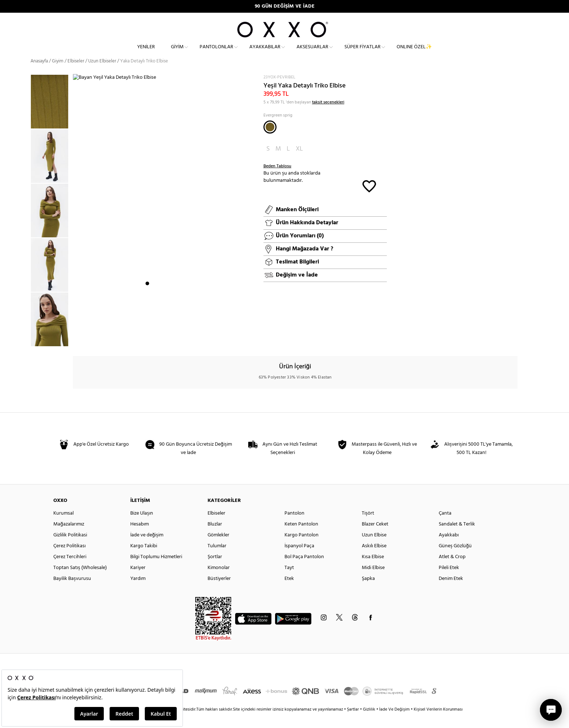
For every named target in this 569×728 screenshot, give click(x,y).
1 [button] (147, 339)
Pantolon (294, 526)
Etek (289, 592)
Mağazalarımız (69, 537)
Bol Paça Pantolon (304, 570)
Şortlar (215, 570)
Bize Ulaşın (142, 526)
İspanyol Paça (299, 559)
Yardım (138, 592)
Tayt (289, 581)
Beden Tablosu (277, 179)
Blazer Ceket (375, 537)
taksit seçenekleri (328, 115)
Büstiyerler (219, 592)
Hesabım (140, 537)
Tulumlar (217, 559)
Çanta (445, 526)
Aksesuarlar (312, 53)
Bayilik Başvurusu (72, 592)
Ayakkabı (449, 548)
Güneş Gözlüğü (455, 559)
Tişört (368, 526)
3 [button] (160, 339)
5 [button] (173, 339)
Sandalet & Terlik (457, 537)
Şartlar (353, 723)
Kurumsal (64, 526)
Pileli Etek (449, 581)
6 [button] (180, 339)
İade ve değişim (147, 548)
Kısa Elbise (373, 570)
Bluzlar (215, 537)
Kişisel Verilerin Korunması (438, 723)
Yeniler (146, 53)
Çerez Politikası (69, 559)
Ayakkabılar (265, 53)
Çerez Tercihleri (70, 570)
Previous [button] (25, 223)
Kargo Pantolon (302, 548)
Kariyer (138, 581)
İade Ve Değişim (394, 723)
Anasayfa (39, 74)
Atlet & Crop (452, 570)
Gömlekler (218, 548)
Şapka (368, 592)
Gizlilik (370, 723)
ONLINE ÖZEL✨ (414, 53)
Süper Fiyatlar (363, 53)
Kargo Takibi (144, 559)
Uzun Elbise (374, 548)
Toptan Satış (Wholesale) (80, 581)
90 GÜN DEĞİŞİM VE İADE (285, 6)
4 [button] (167, 339)
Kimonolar (219, 581)
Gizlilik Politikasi (70, 548)
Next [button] (77, 219)
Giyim (177, 53)
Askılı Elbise (374, 559)
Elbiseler (76, 74)
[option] (52, 169)
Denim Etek (451, 592)
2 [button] (154, 339)
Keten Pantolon (301, 537)
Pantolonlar (216, 53)
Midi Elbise (373, 581)
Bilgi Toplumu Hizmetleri (156, 570)
